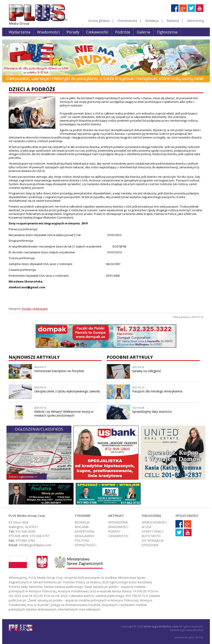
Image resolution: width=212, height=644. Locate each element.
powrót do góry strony (189, 637)
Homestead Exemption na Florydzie (59, 371)
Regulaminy (84, 536)
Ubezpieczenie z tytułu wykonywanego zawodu (67, 391)
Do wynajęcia (153, 540)
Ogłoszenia (167, 32)
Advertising (196, 21)
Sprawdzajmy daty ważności (152, 412)
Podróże (123, 32)
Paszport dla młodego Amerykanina (157, 391)
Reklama (173, 21)
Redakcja (152, 21)
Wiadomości (48, 32)
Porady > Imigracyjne (35, 309)
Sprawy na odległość (147, 371)
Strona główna (99, 21)
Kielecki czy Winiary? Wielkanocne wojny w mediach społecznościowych (64, 414)
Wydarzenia (19, 32)
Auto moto (151, 536)
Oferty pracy (153, 531)
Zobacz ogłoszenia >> (23, 477)
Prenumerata (127, 21)
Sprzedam (150, 545)
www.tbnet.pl (195, 630)
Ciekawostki (97, 32)
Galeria (144, 32)
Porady (73, 32)
